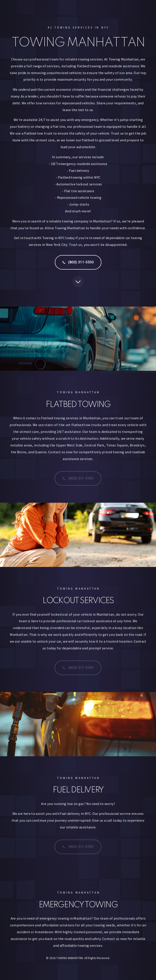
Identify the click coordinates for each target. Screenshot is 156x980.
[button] (78, 262)
